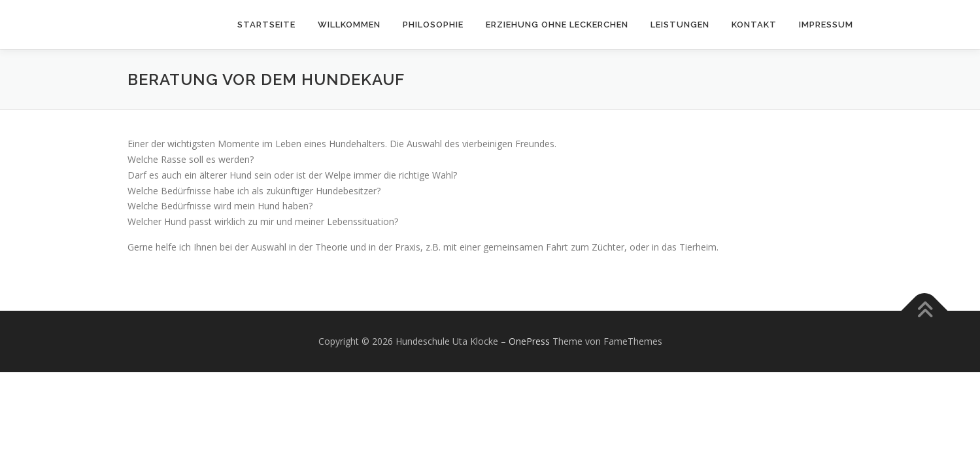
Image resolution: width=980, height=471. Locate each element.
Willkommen (349, 25)
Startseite (266, 25)
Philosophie (433, 25)
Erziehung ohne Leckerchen (557, 25)
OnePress (529, 341)
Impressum (826, 25)
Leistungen (680, 25)
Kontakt (754, 25)
